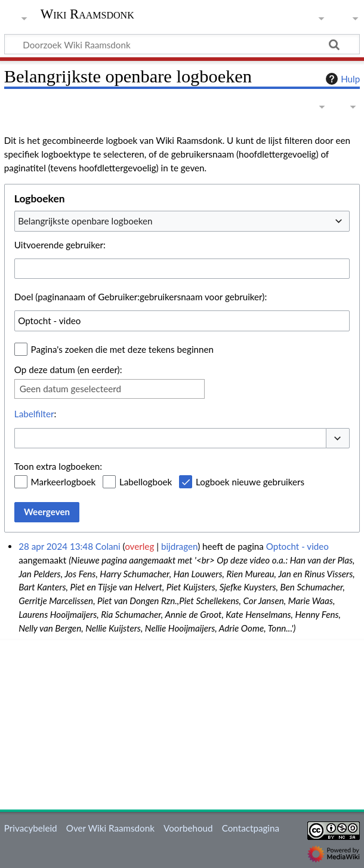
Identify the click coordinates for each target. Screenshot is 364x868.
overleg (139, 546)
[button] (338, 438)
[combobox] (182, 221)
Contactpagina (251, 828)
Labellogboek (146, 482)
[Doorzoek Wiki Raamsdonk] (182, 44)
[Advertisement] (184, 722)
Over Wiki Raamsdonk (110, 828)
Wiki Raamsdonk (87, 14)
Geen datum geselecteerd (70, 389)
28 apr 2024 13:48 (56, 546)
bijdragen (179, 546)
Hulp (341, 79)
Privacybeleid (31, 828)
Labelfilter (34, 414)
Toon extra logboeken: (58, 466)
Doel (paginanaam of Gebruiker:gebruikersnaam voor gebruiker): (141, 297)
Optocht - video (297, 546)
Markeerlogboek (64, 482)
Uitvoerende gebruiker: (60, 245)
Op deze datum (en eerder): (68, 370)
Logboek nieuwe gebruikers (250, 482)
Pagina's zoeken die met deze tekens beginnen (122, 349)
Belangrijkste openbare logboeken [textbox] (85, 221)
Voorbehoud (188, 828)
